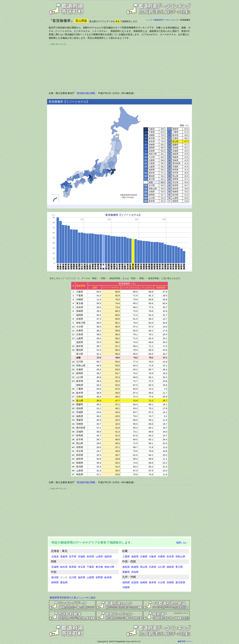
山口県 (161, 567)
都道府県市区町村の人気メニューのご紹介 (73, 598)
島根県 (135, 567)
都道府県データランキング (166, 20)
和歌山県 (180, 557)
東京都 (99, 567)
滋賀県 (135, 557)
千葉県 (90, 567)
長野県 (99, 577)
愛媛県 (126, 572)
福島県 (108, 557)
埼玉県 (82, 567)
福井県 (82, 577)
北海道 (55, 557)
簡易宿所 (161, 288)
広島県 (153, 567)
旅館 (95, 288)
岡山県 (144, 567)
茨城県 (55, 567)
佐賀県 (135, 582)
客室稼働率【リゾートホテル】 (123, 215)
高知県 (135, 572)
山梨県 (90, 577)
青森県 (64, 557)
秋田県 (90, 557)
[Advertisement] (120, 67)
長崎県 (144, 582)
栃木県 (64, 567)
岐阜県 (108, 577)
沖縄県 (126, 587)
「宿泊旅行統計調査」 (86, 93)
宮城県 (82, 557)
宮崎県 (170, 582)
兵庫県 (161, 557)
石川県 (73, 577)
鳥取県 (126, 567)
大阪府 (153, 557)
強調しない (182, 543)
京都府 (144, 557)
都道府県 (81, 286)
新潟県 (55, 577)
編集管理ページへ (185, 641)
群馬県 (73, 567)
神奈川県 (109, 567)
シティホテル (146, 288)
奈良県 (170, 557)
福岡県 (126, 582)
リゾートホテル (111, 287)
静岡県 (55, 582)
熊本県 (153, 582)
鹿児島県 (180, 582)
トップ (149, 20)
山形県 (99, 557)
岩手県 (73, 557)
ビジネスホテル (129, 288)
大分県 (161, 582)
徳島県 (170, 567)
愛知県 (64, 582)
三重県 (126, 557)
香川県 (179, 567)
